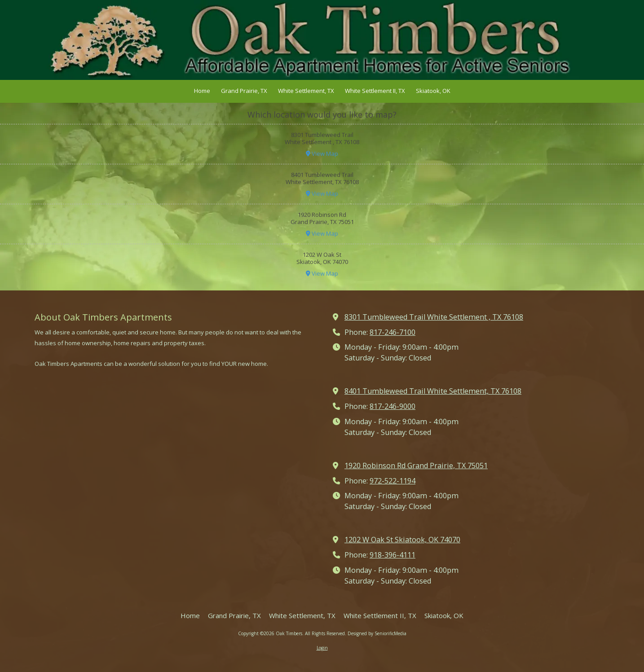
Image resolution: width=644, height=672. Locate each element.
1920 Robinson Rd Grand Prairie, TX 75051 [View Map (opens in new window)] (416, 466)
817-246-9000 (393, 406)
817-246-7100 (393, 332)
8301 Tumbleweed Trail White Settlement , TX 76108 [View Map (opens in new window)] (434, 317)
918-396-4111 (393, 555)
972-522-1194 (393, 481)
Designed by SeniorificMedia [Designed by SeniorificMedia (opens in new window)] (377, 633)
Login (322, 648)
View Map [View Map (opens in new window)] (322, 154)
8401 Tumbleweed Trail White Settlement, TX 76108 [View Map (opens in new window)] (433, 391)
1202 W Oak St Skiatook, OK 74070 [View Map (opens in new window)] (402, 540)
